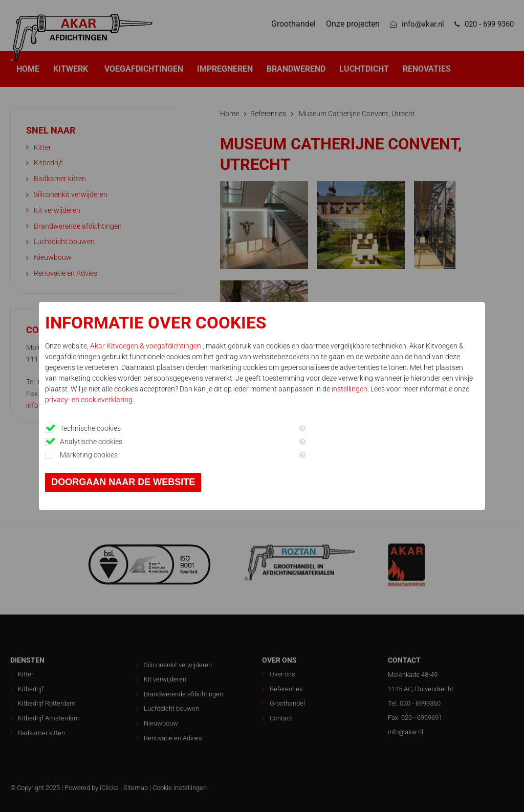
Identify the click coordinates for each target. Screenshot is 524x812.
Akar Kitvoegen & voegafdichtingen (147, 346)
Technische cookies (91, 428)
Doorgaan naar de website (124, 482)
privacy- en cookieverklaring (89, 400)
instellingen (350, 389)
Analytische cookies (92, 442)
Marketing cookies (89, 455)
